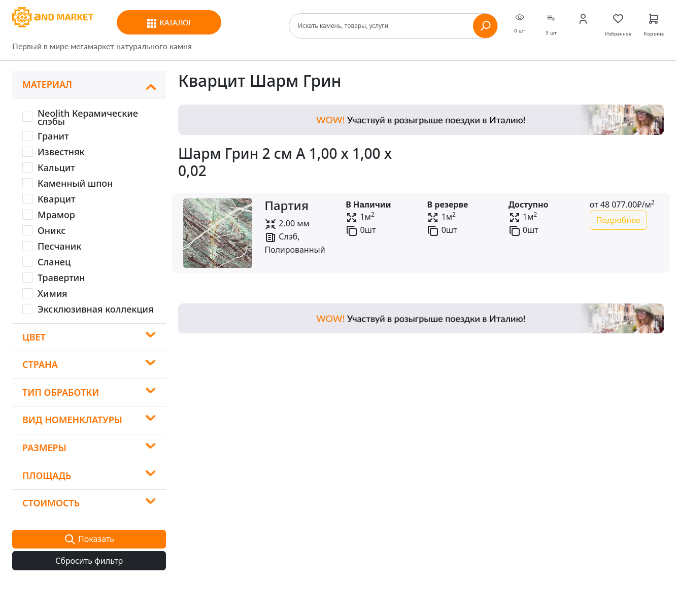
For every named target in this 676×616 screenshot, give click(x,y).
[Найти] (485, 26)
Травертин (61, 278)
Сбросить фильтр (89, 561)
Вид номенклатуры (72, 420)
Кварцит (57, 199)
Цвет (34, 337)
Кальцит (56, 167)
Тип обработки (61, 392)
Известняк (61, 152)
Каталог (169, 23)
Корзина (654, 25)
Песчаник (59, 246)
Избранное (618, 25)
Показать (89, 540)
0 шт (520, 23)
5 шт (551, 24)
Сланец (54, 262)
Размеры (44, 448)
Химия (53, 293)
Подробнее (618, 220)
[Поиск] (383, 26)
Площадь (47, 475)
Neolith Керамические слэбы (88, 117)
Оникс (52, 230)
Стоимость (51, 503)
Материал (47, 84)
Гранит (53, 136)
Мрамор (56, 215)
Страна (40, 364)
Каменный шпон (75, 183)
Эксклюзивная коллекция (96, 309)
